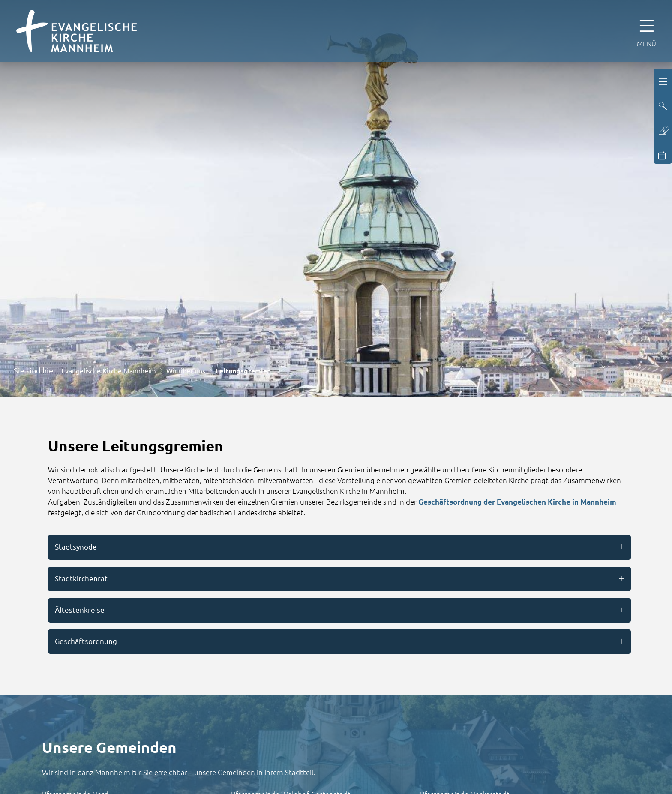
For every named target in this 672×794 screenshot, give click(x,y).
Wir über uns (186, 370)
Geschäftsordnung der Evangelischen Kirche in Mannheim (517, 502)
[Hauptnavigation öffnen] (646, 31)
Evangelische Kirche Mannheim (109, 370)
